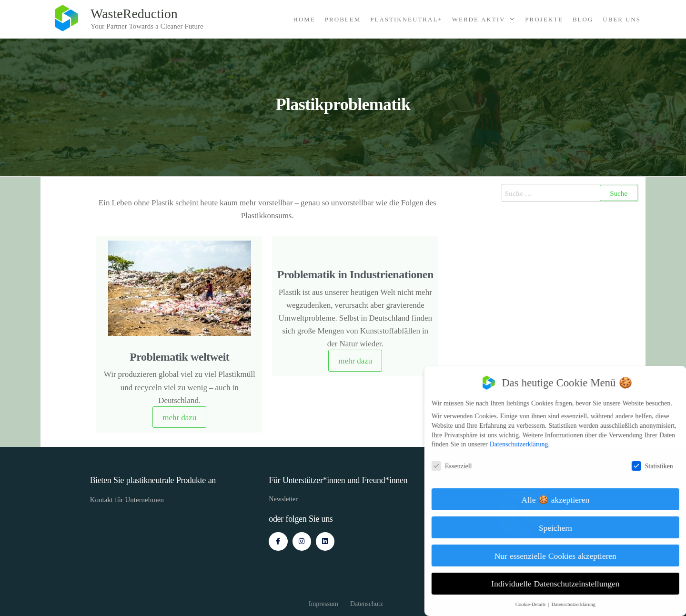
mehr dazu (179, 417)
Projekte (544, 19)
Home (304, 19)
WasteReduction (134, 13)
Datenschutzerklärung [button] (581, 604)
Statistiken (660, 466)
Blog (583, 19)
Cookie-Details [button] (539, 604)
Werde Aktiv (479, 19)
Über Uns (622, 19)
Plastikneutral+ (406, 19)
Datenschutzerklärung (526, 444)
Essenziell (459, 466)
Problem (343, 19)
